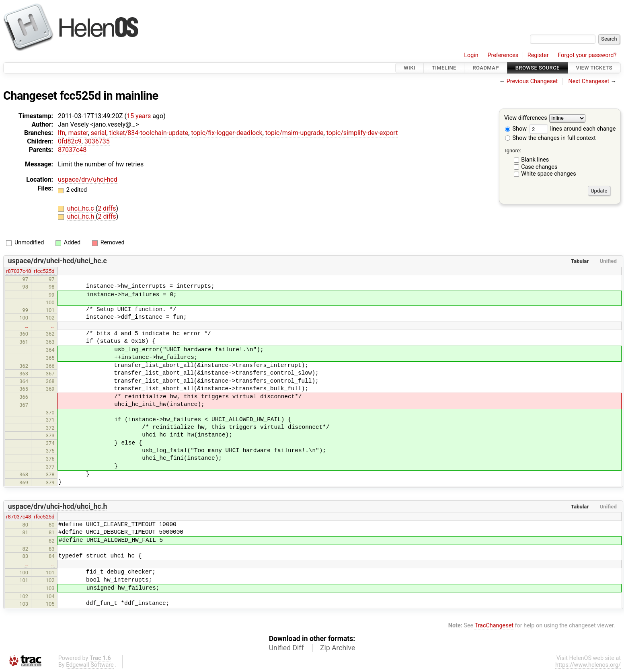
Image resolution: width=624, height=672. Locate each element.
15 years (139, 116)
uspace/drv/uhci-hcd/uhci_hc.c (57, 261)
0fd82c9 (70, 141)
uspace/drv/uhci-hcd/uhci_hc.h (58, 506)
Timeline (444, 68)
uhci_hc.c (81, 208)
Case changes (539, 167)
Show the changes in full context (550, 138)
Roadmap (486, 68)
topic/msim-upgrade (295, 133)
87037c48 (72, 150)
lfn (62, 133)
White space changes (549, 174)
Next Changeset (589, 81)
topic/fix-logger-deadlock (227, 133)
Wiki (409, 68)
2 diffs (107, 208)
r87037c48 (18, 271)
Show (516, 129)
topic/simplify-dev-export (362, 133)
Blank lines (535, 160)
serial (99, 133)
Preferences (503, 55)
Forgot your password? (587, 55)
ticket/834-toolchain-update (149, 133)
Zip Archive (338, 648)
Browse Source (538, 68)
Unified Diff (286, 648)
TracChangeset (494, 626)
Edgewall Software (90, 665)
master (78, 133)
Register (538, 55)
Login (471, 55)
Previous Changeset (532, 81)
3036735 (97, 141)
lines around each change (573, 129)
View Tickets (594, 68)
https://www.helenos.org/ (588, 665)
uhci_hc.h (81, 216)
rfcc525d (44, 271)
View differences (526, 118)
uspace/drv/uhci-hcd (88, 179)
